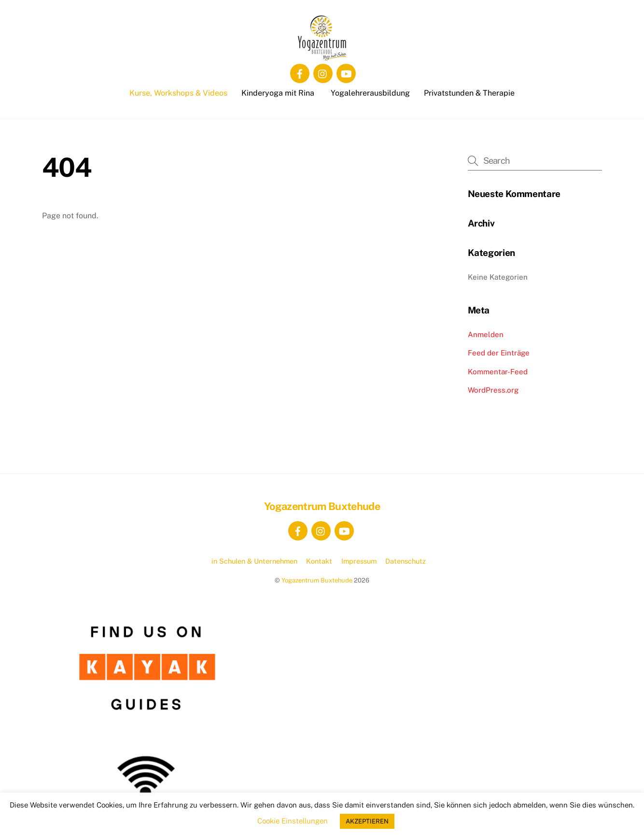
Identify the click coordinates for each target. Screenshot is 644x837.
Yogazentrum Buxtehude (317, 580)
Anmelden (486, 334)
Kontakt (319, 561)
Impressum (359, 561)
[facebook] (300, 73)
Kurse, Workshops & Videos (178, 93)
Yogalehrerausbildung (370, 93)
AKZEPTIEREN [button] (367, 821)
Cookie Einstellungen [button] (293, 821)
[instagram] (323, 73)
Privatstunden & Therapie (469, 93)
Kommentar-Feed (498, 372)
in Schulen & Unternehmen (254, 561)
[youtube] (346, 73)
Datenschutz (406, 561)
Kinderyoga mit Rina (278, 93)
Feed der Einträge (499, 353)
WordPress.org (493, 390)
